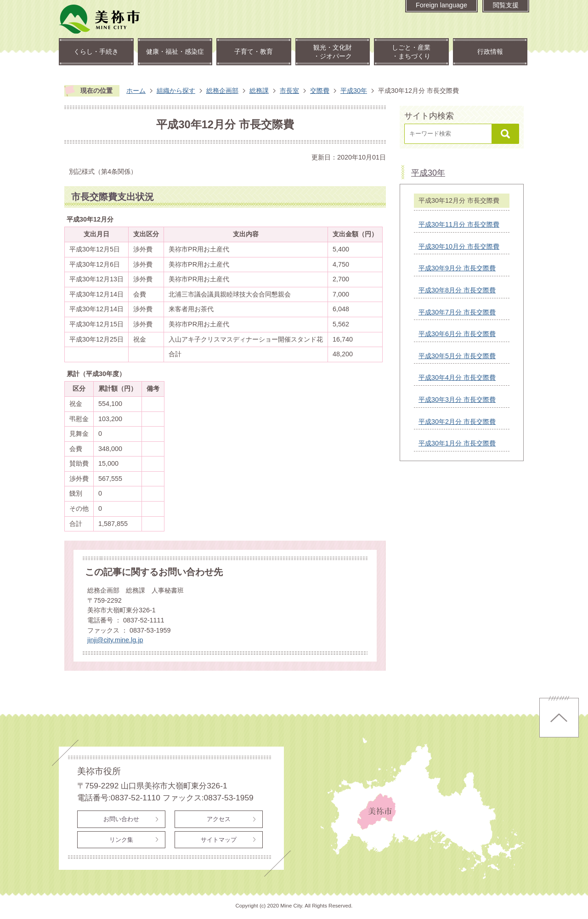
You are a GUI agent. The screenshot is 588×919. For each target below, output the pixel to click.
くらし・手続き (96, 51)
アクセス (219, 819)
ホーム (136, 91)
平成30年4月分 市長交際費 (457, 377)
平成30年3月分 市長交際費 (457, 400)
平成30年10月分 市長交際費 (459, 246)
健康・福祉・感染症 (175, 51)
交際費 (320, 91)
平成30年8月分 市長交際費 (457, 290)
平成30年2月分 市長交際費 (457, 422)
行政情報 (490, 51)
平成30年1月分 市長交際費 (457, 443)
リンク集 (121, 840)
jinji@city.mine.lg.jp (115, 640)
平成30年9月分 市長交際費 (457, 268)
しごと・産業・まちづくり (411, 52)
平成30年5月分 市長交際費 (457, 356)
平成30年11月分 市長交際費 (459, 224)
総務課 (259, 91)
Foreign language (441, 5)
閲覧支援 (506, 5)
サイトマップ (219, 840)
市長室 (289, 91)
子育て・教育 (254, 51)
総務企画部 (222, 91)
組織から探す (176, 91)
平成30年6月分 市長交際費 (457, 334)
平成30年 (354, 91)
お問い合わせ (121, 819)
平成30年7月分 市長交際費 (457, 312)
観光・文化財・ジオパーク (333, 52)
